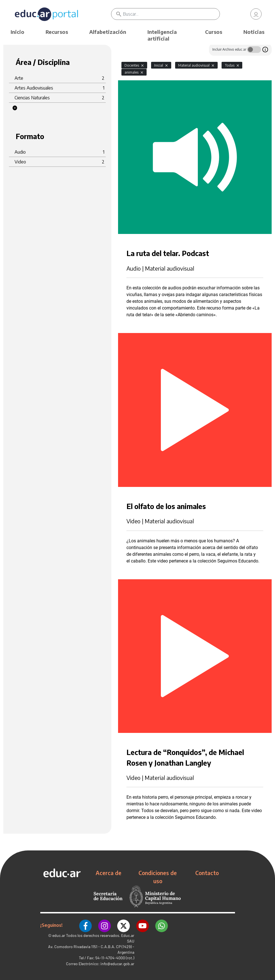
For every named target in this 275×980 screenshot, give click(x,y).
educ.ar (59, 935)
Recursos (57, 32)
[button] (15, 108)
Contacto (207, 873)
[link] (256, 14)
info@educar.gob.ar (117, 963)
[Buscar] (171, 14)
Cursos (214, 32)
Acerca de (109, 873)
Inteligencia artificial (162, 35)
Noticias (254, 32)
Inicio (17, 32)
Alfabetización (108, 32)
